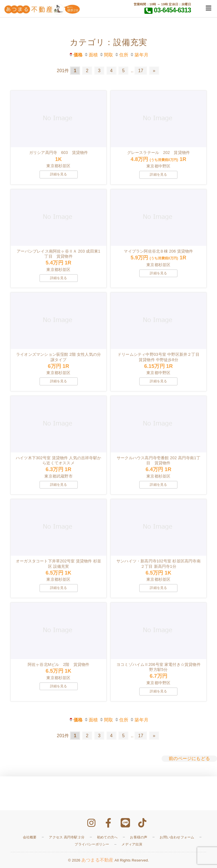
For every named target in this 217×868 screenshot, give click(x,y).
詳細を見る (59, 174)
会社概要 (30, 837)
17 (141, 71)
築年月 (139, 55)
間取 (106, 55)
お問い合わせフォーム (177, 837)
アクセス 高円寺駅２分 (67, 837)
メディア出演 (132, 844)
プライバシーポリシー (92, 844)
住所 (121, 55)
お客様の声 (139, 837)
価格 (76, 55)
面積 (91, 55)
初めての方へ (107, 837)
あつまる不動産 (97, 860)
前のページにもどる (189, 758)
